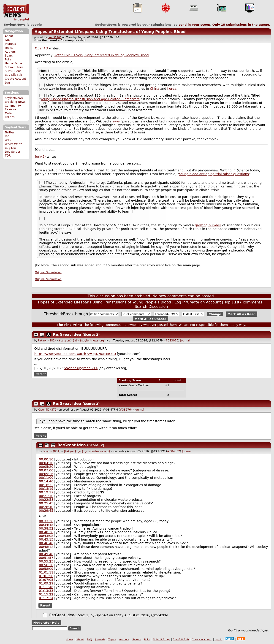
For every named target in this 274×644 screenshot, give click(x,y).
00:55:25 (46, 561)
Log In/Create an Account (198, 302)
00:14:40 (46, 481)
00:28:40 (46, 507)
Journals (10, 44)
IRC (7, 136)
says (116, 121)
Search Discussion (151, 307)
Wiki (8, 140)
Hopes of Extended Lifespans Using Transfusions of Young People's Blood (110, 32)
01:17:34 (46, 598)
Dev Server (12, 152)
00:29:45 (46, 511)
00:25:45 (46, 503)
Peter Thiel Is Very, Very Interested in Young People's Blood (102, 55)
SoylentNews (16, 13)
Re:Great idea (67, 334)
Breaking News (15, 102)
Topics (9, 48)
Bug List (10, 148)
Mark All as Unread (151, 319)
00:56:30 (46, 565)
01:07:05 (46, 580)
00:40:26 (46, 532)
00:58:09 (46, 569)
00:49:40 (46, 554)
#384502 (174, 451)
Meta (8, 113)
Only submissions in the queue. (241, 25)
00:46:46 (46, 543)
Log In (9, 83)
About (9, 36)
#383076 (172, 341)
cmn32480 (55, 37)
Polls (8, 60)
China (155, 89)
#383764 (126, 410)
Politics (10, 117)
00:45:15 (46, 539)
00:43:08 (46, 536)
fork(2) (40, 157)
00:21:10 (46, 496)
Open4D (42, 48)
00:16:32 (46, 485)
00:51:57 (46, 558)
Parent (41, 374)
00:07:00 (46, 470)
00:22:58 (46, 500)
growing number (208, 225)
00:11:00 (46, 478)
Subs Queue (13, 71)
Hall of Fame (13, 63)
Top (227, 302)
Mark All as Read (242, 314)
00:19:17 (46, 492)
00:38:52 (46, 528)
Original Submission (48, 272)
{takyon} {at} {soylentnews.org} (82, 341)
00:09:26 (46, 474)
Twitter (9, 133)
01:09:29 (46, 583)
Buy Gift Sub (13, 75)
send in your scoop (194, 25)
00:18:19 (46, 489)
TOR (8, 156)
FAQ (7, 40)
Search (10, 56)
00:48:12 (46, 547)
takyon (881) (47, 341)
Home (69, 640)
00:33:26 (46, 521)
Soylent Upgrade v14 (81, 368)
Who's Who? (13, 144)
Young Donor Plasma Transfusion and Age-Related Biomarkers (90, 99)
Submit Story (14, 67)
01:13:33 (46, 591)
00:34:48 (46, 525)
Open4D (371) (48, 410)
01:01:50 (46, 576)
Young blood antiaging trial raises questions (214, 174)
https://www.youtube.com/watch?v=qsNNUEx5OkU (75, 354)
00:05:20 (46, 467)
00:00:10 (46, 459)
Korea (172, 89)
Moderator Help (46, 623)
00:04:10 (46, 463)
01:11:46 (46, 587)
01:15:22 (46, 594)
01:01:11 (46, 572)
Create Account (15, 79)
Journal (185, 341)
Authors (10, 52)
